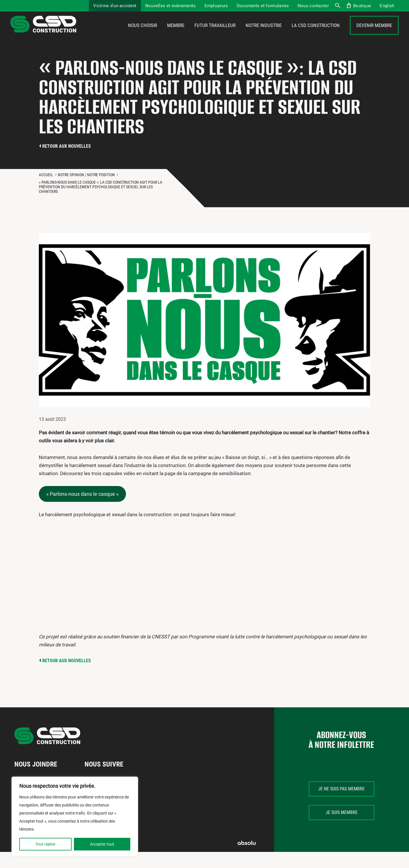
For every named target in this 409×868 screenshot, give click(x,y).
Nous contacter (313, 6)
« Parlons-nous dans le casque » (82, 510)
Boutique (362, 6)
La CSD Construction (316, 34)
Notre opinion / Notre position (86, 191)
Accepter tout (102, 844)
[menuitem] (387, 6)
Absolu (247, 859)
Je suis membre (342, 828)
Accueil (46, 191)
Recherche (337, 6)
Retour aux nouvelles (67, 162)
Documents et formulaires (263, 6)
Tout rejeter (45, 844)
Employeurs (216, 6)
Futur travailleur (215, 34)
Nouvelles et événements (171, 6)
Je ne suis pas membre (341, 805)
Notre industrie (264, 34)
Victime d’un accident (115, 6)
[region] (75, 817)
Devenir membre (374, 34)
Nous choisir (143, 34)
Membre (176, 34)
